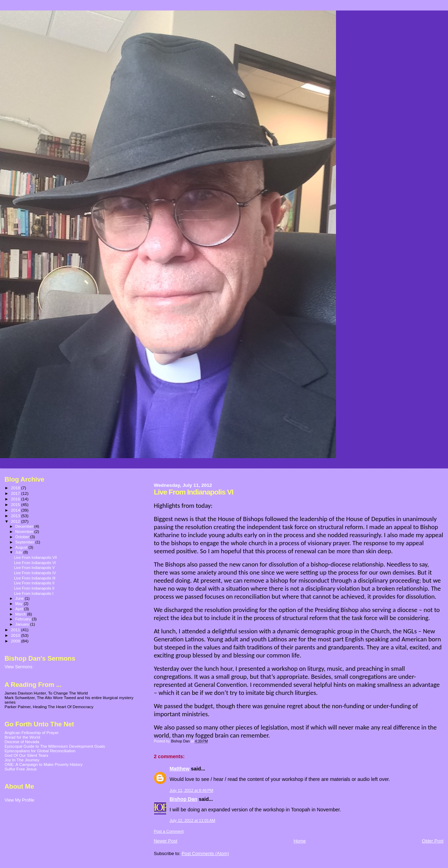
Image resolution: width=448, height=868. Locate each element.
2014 (16, 510)
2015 (16, 504)
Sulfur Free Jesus (21, 769)
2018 (16, 488)
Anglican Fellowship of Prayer (31, 732)
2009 (16, 641)
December (25, 526)
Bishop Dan (183, 799)
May (20, 604)
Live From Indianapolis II (34, 583)
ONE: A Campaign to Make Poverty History (44, 764)
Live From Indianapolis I (34, 593)
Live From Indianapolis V (34, 568)
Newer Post (165, 841)
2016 (16, 499)
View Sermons (18, 667)
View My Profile (19, 800)
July (19, 552)
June (20, 598)
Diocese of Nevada (22, 742)
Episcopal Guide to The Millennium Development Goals (55, 746)
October (23, 537)
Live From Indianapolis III (35, 578)
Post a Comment (169, 831)
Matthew (179, 769)
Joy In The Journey (22, 760)
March (21, 614)
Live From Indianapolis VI (35, 563)
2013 (16, 516)
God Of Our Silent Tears (26, 755)
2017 (16, 493)
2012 (16, 521)
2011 (16, 630)
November (25, 532)
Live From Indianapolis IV (35, 573)
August (22, 547)
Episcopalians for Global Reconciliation (40, 751)
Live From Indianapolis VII (35, 557)
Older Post (433, 841)
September (26, 542)
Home (300, 841)
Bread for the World (22, 737)
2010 (16, 635)
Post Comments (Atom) (205, 853)
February (24, 619)
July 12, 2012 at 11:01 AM (192, 820)
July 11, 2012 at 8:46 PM (191, 790)
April (20, 609)
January (23, 624)
